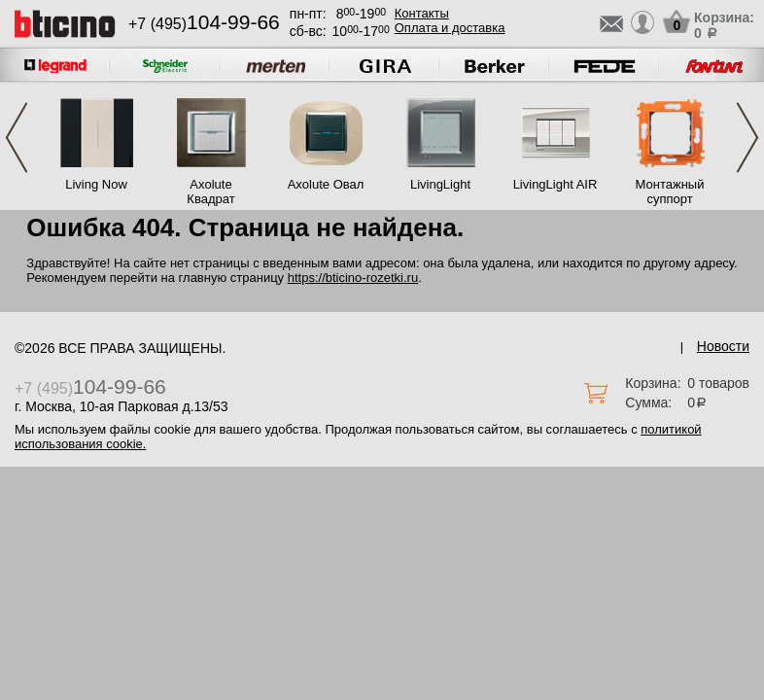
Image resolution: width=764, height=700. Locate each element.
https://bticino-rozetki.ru (353, 278)
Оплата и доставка (450, 28)
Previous (17, 138)
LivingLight (440, 184)
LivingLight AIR (556, 184)
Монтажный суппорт (670, 192)
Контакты (422, 13)
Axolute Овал (326, 184)
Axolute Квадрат (210, 192)
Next (747, 138)
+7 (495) (204, 24)
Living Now (96, 184)
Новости (723, 346)
